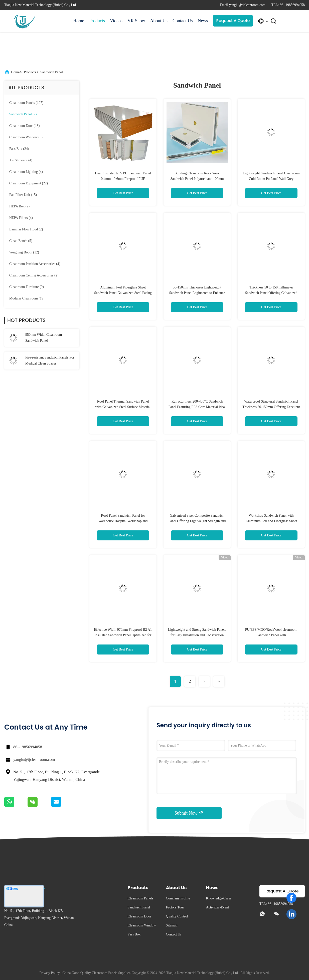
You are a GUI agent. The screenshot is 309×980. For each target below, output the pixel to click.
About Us (159, 21)
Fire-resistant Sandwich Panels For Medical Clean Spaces (50, 360)
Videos (116, 21)
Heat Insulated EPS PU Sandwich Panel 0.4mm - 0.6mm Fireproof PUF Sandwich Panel (123, 179)
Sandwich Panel (52, 72)
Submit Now (189, 813)
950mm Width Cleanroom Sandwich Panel (44, 338)
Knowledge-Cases (219, 898)
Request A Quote (233, 21)
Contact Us (183, 21)
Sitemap (172, 925)
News (203, 21)
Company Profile (178, 898)
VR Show (136, 21)
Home (79, 21)
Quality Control (177, 916)
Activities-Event (218, 907)
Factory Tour (175, 907)
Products (97, 21)
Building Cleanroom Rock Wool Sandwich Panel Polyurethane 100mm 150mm (197, 179)
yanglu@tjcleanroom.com (34, 759)
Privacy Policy (50, 973)
